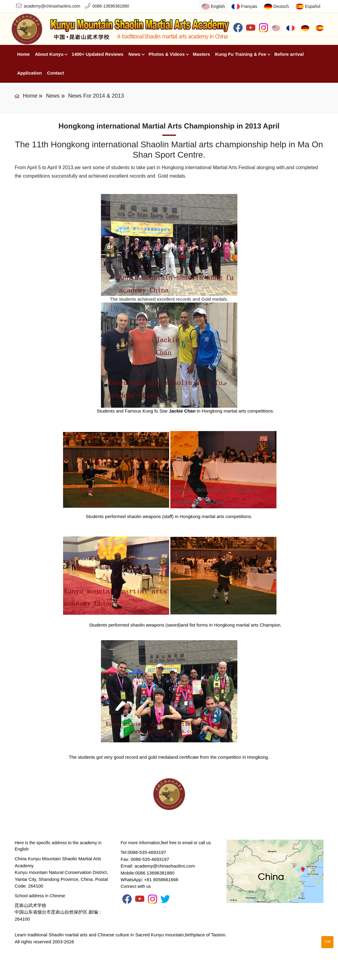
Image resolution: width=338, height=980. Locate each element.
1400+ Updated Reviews (97, 54)
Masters (201, 54)
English (218, 6)
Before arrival (289, 54)
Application (29, 73)
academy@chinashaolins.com (52, 6)
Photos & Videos (167, 54)
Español (313, 6)
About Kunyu (49, 54)
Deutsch (281, 6)
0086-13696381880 (111, 6)
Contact (55, 73)
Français (249, 6)
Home (23, 54)
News (134, 54)
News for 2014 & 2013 (96, 96)
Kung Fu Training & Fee (241, 54)
